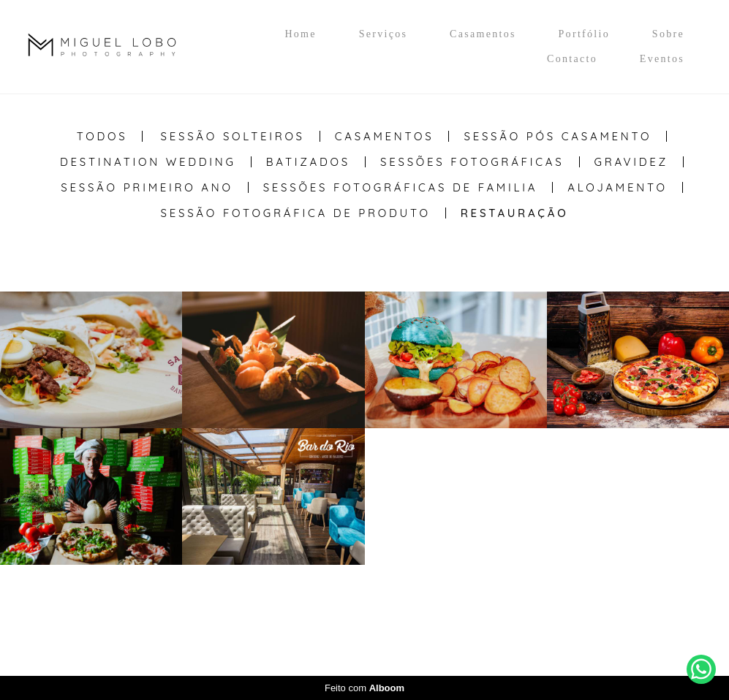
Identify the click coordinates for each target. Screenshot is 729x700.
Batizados (308, 162)
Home (300, 34)
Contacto (572, 59)
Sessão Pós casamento (558, 136)
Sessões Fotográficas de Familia (401, 187)
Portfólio (584, 34)
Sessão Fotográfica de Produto (296, 213)
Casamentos (483, 34)
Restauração (515, 213)
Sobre (668, 34)
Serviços (384, 34)
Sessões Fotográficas (472, 162)
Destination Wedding (148, 162)
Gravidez (632, 162)
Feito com (364, 688)
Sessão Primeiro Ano (147, 187)
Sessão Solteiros (233, 136)
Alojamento (617, 187)
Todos (102, 136)
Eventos (662, 59)
